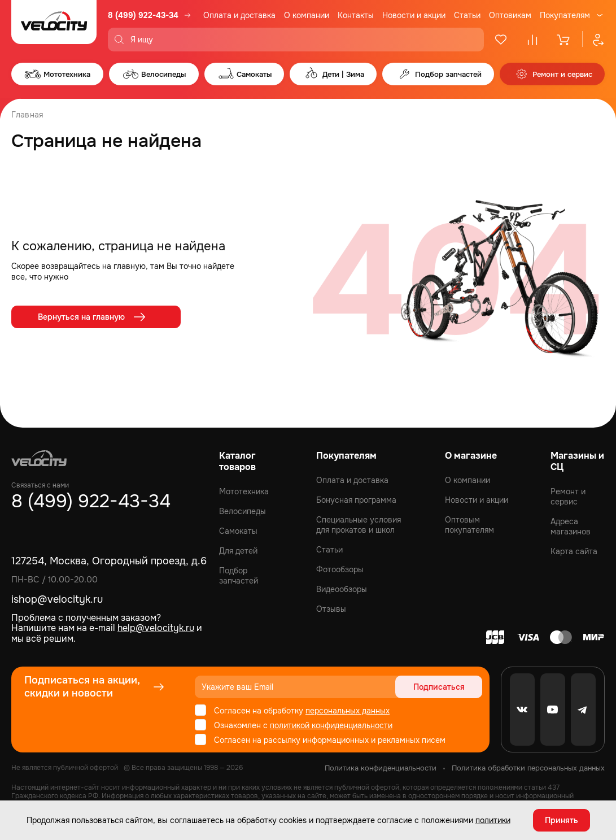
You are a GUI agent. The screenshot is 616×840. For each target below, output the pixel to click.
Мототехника (244, 491)
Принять (562, 820)
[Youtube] (553, 710)
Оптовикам (510, 15)
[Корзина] (564, 40)
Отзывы (331, 609)
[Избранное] (501, 40)
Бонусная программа (356, 500)
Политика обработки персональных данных (528, 768)
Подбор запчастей (239, 576)
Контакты (356, 15)
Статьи (467, 15)
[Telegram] (583, 710)
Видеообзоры (342, 589)
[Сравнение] (532, 40)
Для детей (238, 551)
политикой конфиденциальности (331, 725)
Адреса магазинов (571, 526)
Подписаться (439, 687)
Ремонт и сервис (568, 497)
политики (493, 820)
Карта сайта (574, 551)
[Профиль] (593, 40)
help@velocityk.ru (156, 628)
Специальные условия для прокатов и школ (359, 525)
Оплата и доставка (239, 15)
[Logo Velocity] (54, 26)
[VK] (522, 710)
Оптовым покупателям (469, 525)
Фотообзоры (340, 569)
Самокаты (238, 531)
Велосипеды (243, 511)
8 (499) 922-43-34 (143, 15)
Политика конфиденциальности (381, 768)
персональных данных (348, 711)
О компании (307, 15)
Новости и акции (414, 15)
